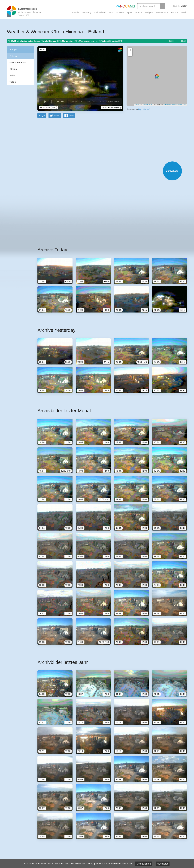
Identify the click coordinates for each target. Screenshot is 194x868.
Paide (12, 76)
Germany (87, 12)
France (139, 12)
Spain (130, 12)
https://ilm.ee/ (144, 109)
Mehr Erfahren (144, 864)
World (184, 12)
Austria (76, 12)
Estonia (13, 56)
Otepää (13, 69)
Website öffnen (108, 171)
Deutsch (176, 6)
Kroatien (120, 12)
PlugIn (42, 115)
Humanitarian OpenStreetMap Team (175, 104)
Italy (111, 12)
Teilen (71, 115)
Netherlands (162, 12)
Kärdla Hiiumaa (18, 63)
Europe (175, 12)
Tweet (57, 115)
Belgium (149, 12)
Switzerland (100, 12)
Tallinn (13, 82)
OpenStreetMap (147, 104)
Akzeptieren (163, 864)
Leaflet (137, 104)
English (184, 6)
